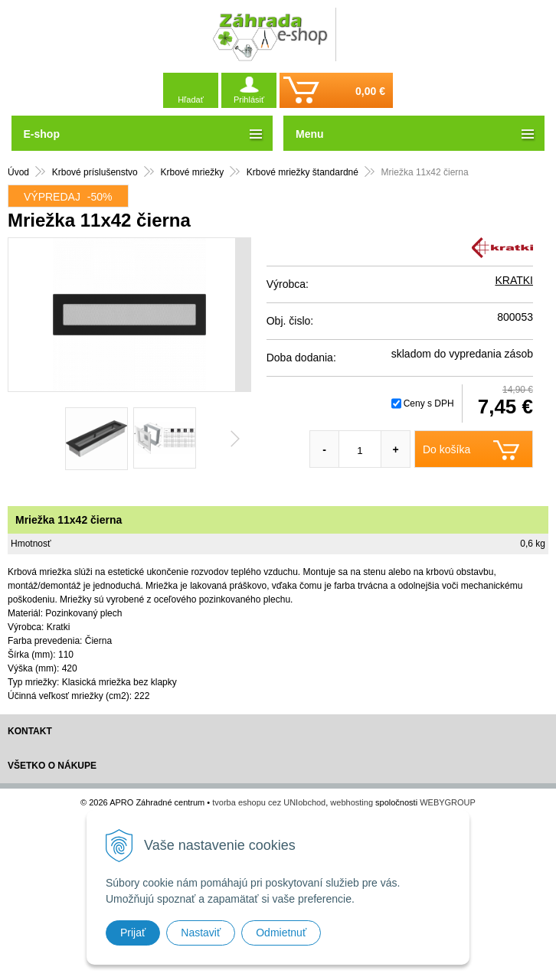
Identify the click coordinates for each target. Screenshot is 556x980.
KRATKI (514, 280)
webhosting (352, 802)
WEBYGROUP (448, 802)
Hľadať (191, 100)
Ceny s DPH (429, 403)
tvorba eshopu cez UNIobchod (269, 802)
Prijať (133, 933)
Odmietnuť (281, 933)
